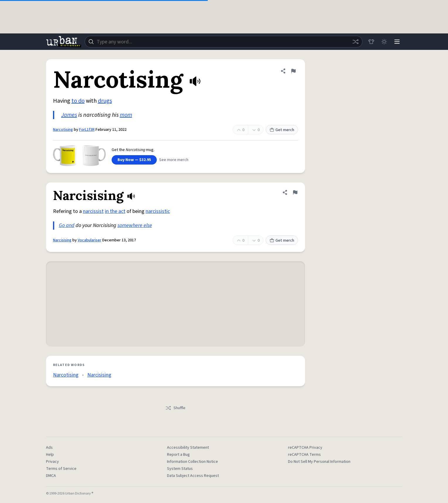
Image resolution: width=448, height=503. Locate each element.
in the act (115, 211)
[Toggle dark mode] (384, 42)
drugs (105, 101)
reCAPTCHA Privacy (305, 448)
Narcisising (62, 240)
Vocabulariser (90, 240)
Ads (49, 448)
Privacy (52, 462)
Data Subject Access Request (193, 476)
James (69, 115)
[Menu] (397, 42)
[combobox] (224, 42)
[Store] (371, 42)
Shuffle (175, 408)
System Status (180, 469)
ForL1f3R (87, 130)
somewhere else (135, 225)
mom (126, 115)
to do (78, 101)
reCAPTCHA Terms (304, 455)
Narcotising (63, 130)
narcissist (93, 211)
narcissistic (158, 211)
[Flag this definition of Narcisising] (295, 192)
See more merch (174, 160)
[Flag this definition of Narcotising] (293, 71)
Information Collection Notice (193, 462)
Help (50, 455)
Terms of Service (61, 469)
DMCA (51, 476)
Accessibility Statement (188, 448)
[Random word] (355, 42)
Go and (67, 225)
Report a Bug (178, 455)
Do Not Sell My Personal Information (319, 462)
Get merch (282, 130)
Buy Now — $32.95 (134, 160)
